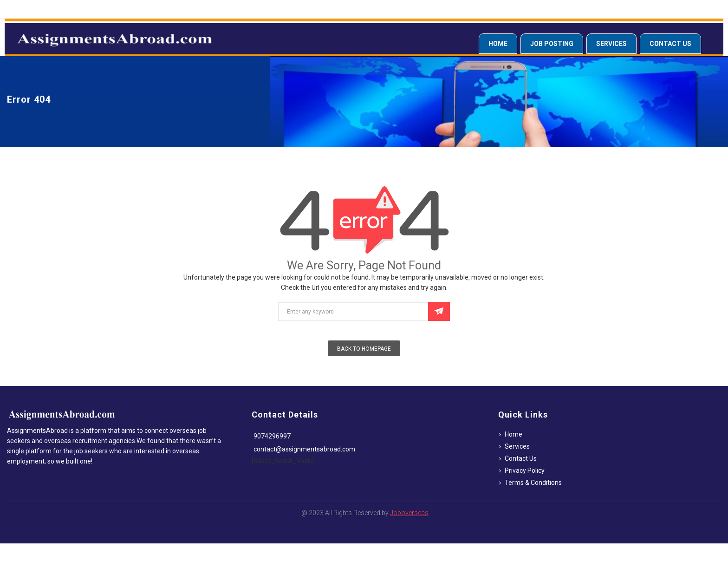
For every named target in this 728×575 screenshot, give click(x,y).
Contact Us (670, 44)
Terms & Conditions (533, 483)
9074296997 (272, 436)
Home (498, 44)
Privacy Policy (525, 470)
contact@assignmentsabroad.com (304, 449)
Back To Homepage (364, 349)
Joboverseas (409, 513)
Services (611, 44)
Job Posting (552, 44)
